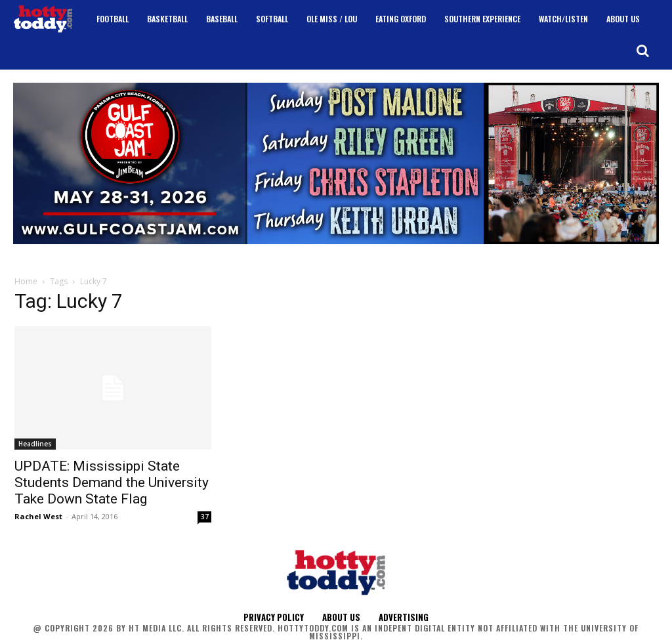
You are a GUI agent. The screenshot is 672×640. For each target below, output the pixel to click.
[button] (642, 51)
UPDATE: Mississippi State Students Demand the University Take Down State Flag (112, 482)
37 (205, 517)
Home (26, 281)
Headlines (35, 444)
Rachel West (38, 516)
